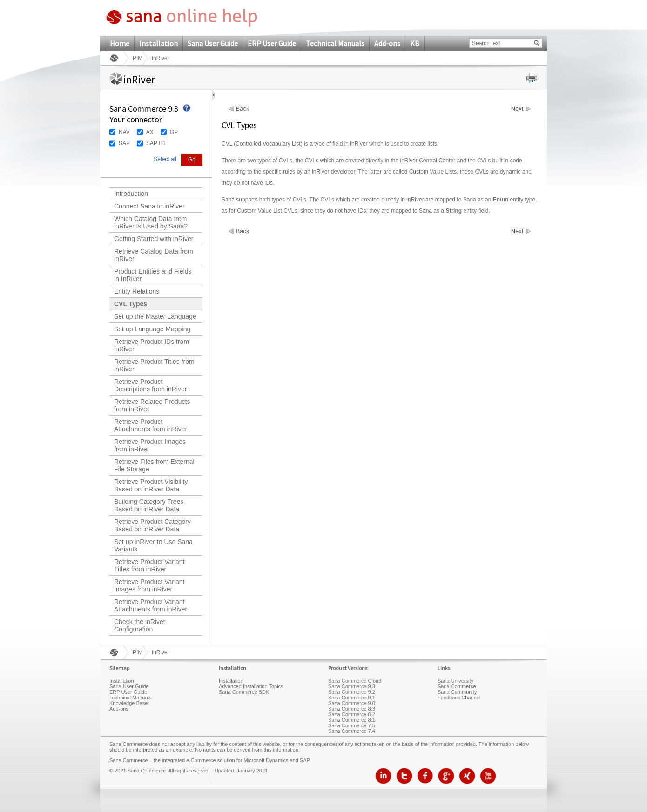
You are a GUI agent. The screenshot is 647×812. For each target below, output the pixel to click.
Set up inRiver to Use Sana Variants (153, 545)
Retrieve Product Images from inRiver (150, 445)
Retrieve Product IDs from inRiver (152, 345)
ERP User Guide (272, 43)
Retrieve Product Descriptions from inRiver (150, 385)
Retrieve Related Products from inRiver (152, 405)
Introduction (131, 194)
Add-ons (387, 43)
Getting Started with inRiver (154, 239)
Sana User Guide (213, 43)
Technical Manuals (335, 43)
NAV (124, 132)
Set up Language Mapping (152, 329)
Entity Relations (137, 291)
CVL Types (131, 304)
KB (415, 43)
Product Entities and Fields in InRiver (153, 275)
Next (517, 109)
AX (150, 132)
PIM (138, 58)
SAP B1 (156, 143)
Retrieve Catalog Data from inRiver (154, 255)
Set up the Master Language (155, 316)
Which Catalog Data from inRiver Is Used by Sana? (151, 222)
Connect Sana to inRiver (149, 206)
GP (174, 132)
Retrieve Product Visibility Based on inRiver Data (151, 485)
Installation (158, 43)
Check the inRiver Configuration (140, 625)
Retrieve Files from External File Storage (154, 465)
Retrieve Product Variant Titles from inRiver (149, 565)
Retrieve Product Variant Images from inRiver (149, 585)
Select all (165, 159)
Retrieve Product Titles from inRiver (154, 365)
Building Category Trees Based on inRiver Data (149, 505)
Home (120, 43)
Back (243, 109)
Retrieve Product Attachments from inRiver (151, 425)
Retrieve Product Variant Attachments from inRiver (151, 605)
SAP (124, 143)
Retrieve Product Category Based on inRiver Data (152, 525)
